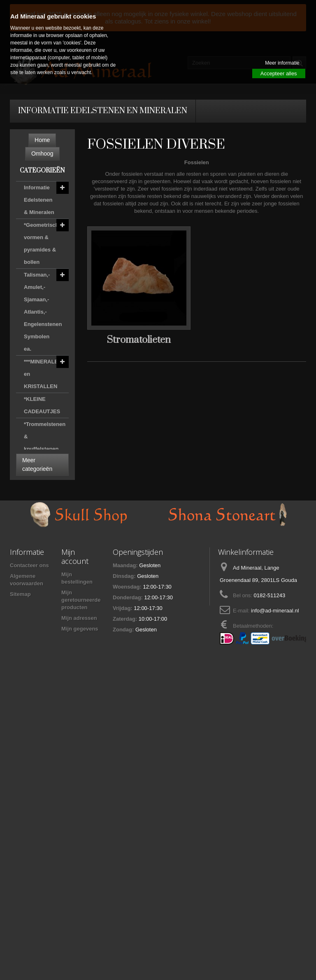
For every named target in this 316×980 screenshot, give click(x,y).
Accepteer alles (279, 73)
